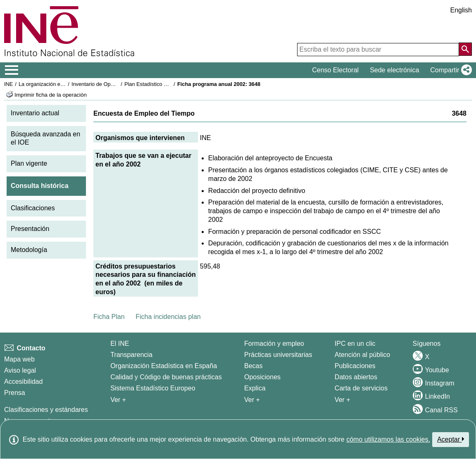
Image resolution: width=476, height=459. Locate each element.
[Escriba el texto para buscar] (378, 50)
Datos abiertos (356, 377)
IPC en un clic (355, 344)
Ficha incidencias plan (168, 317)
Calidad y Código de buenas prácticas (166, 377)
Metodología (29, 250)
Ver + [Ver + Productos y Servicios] (343, 400)
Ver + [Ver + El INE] (118, 400)
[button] (449, 70)
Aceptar (451, 439)
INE (8, 84)
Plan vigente (29, 163)
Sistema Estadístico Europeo (153, 388)
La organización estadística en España (64, 84)
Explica (255, 388)
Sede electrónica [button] (394, 70)
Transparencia (131, 355)
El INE (120, 344)
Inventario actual (35, 113)
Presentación (30, 229)
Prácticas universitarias (278, 355)
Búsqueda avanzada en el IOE (45, 138)
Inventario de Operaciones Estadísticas (118, 84)
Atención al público (362, 355)
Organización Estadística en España (164, 366)
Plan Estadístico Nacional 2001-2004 (168, 84)
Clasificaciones (33, 208)
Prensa (15, 393)
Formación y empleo (274, 344)
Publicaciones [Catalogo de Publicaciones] (355, 366)
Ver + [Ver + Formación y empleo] (252, 400)
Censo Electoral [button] (335, 70)
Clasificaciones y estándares (46, 410)
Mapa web (19, 359)
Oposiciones (262, 377)
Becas (253, 366)
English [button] (461, 10)
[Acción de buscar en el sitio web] (465, 49)
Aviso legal (20, 370)
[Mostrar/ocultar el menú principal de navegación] (12, 70)
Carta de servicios (361, 388)
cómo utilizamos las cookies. (388, 439)
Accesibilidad (23, 382)
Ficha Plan (109, 317)
